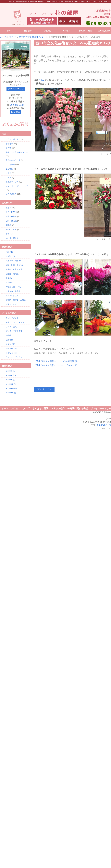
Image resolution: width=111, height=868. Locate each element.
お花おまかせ (11, 304)
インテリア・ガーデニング (17, 186)
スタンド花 (10, 344)
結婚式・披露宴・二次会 (16, 300)
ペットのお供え (12, 296)
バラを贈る (10, 164)
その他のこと (11, 194)
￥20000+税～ (12, 393)
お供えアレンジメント (15, 322)
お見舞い (9, 282)
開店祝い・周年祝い (14, 261)
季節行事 (9, 144)
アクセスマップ (16, 89)
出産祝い (9, 278)
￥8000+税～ (11, 380)
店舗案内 (16, 112)
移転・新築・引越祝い (15, 265)
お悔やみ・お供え (13, 291)
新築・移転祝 (11, 216)
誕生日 (8, 208)
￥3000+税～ (11, 371)
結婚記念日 (10, 256)
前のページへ (44, 389)
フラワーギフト (12, 139)
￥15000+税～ (12, 388)
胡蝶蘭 (8, 335)
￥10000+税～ (12, 384)
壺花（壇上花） (12, 349)
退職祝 (8, 225)
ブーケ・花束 (11, 327)
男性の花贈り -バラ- (14, 287)
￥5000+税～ (11, 375)
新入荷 (8, 148)
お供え (8, 173)
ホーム (3, 37)
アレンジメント (12, 318)
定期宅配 (9, 169)
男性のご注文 (11, 230)
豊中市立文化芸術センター (32, 37)
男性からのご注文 (13, 160)
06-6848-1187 (17, 105)
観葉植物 (9, 340)
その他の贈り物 (12, 238)
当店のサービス (12, 182)
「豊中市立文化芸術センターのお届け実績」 (56, 361)
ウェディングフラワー (15, 357)
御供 (7, 234)
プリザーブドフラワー (15, 331)
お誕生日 (9, 252)
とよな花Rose (12, 353)
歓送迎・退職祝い (13, 274)
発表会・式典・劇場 (14, 269)
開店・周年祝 (11, 212)
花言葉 (8, 178)
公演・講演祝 (11, 221)
